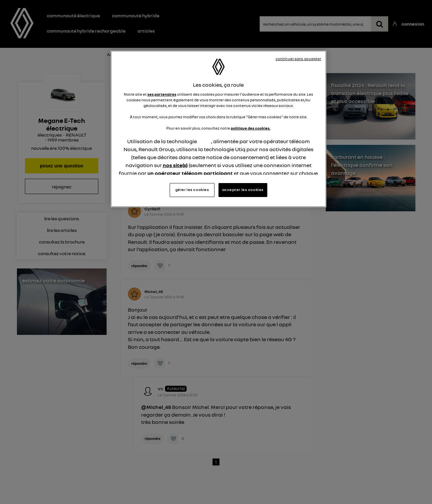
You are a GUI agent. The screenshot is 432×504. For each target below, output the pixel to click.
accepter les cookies (243, 190)
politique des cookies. (251, 128)
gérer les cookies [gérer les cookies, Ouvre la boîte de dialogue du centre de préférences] (192, 190)
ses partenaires (162, 94)
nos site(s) (175, 165)
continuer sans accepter (299, 59)
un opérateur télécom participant (190, 173)
